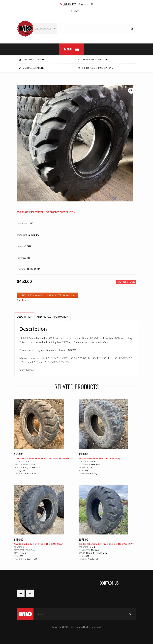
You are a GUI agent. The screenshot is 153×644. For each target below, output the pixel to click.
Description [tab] (24, 317)
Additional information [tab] (52, 317)
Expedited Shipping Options (96, 68)
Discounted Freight (32, 60)
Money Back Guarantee (93, 60)
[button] (131, 91)
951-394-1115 (70, 4)
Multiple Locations (31, 68)
